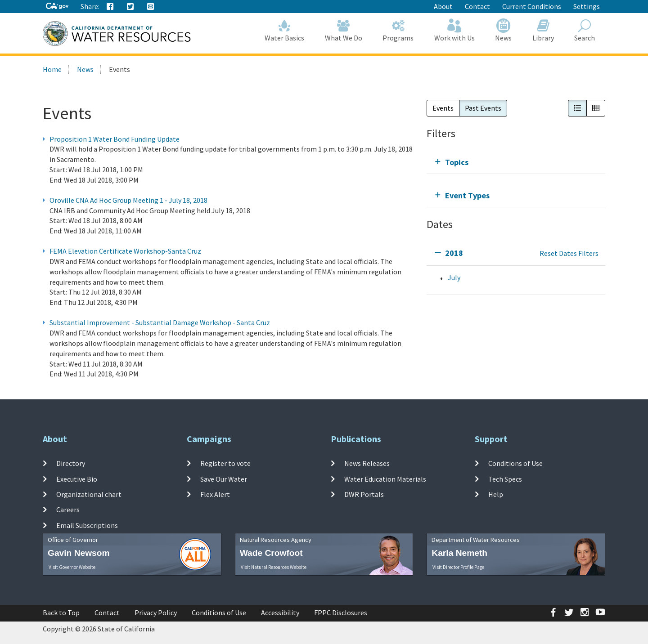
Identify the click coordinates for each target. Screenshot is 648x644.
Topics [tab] (457, 162)
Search (585, 30)
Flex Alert (215, 494)
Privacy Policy (156, 613)
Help (496, 494)
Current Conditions (532, 6)
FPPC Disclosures (341, 613)
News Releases (367, 463)
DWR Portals (364, 494)
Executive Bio (77, 479)
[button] (577, 108)
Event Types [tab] (467, 195)
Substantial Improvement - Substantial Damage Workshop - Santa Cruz (160, 322)
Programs (398, 30)
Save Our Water (224, 479)
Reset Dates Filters (569, 253)
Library (543, 30)
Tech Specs (505, 479)
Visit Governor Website (72, 567)
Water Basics (285, 30)
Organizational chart (89, 494)
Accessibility (280, 613)
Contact (477, 6)
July (454, 277)
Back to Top (61, 613)
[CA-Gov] (57, 7)
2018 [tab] (454, 253)
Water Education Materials (385, 479)
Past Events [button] (483, 108)
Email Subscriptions (87, 525)
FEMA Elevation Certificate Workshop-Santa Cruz (125, 251)
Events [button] (443, 108)
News (504, 30)
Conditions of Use (515, 463)
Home (52, 69)
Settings (587, 6)
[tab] (516, 162)
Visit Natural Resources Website (274, 567)
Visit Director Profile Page (458, 567)
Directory (71, 463)
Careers (68, 510)
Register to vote (225, 463)
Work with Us (454, 30)
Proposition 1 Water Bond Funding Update (115, 139)
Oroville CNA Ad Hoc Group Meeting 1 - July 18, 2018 (128, 200)
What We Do (344, 30)
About (443, 6)
